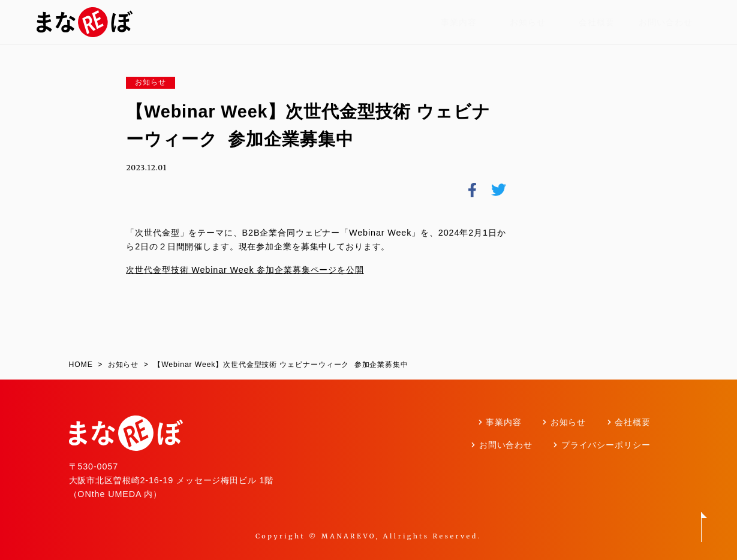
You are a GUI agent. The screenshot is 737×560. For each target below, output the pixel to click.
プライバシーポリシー (606, 445)
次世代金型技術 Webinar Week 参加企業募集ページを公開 (245, 270)
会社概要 (596, 22)
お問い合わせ (665, 22)
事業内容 (458, 22)
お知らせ (527, 22)
